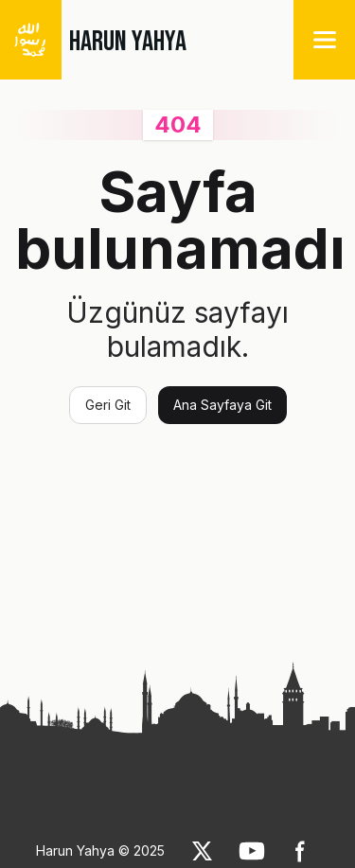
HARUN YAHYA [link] (128, 42)
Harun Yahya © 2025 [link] (100, 850)
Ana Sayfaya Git (222, 405)
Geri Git (108, 405)
